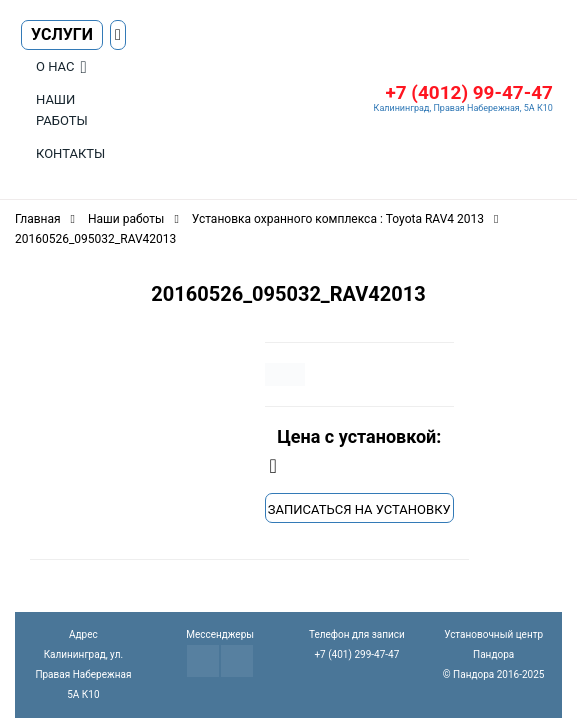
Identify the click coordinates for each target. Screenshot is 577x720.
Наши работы (62, 110)
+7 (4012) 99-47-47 (469, 92)
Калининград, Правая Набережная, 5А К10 (463, 108)
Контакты (70, 153)
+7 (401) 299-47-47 (356, 654)
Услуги (62, 34)
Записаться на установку (359, 509)
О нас (55, 66)
